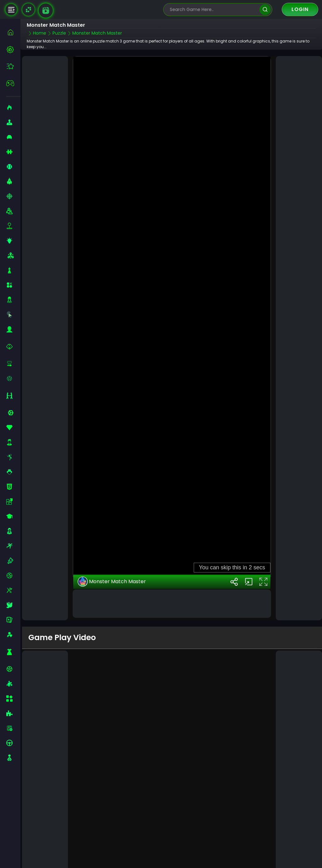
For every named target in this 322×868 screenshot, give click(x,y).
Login (300, 9)
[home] (13, 32)
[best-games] (13, 49)
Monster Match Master (112, 581)
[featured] (13, 66)
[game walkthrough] (46, 11)
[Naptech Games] (28, 10)
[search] (265, 10)
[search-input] (213, 10)
